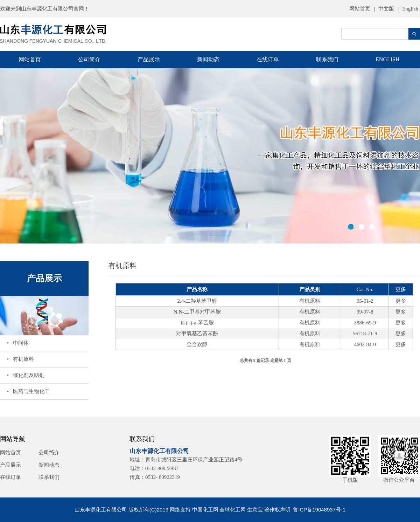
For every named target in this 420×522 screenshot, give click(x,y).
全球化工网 (233, 510)
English (410, 9)
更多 (401, 301)
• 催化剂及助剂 (26, 375)
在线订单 (268, 59)
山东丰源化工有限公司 (47, 9)
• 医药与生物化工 (28, 391)
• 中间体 (18, 343)
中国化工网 (205, 510)
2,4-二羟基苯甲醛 (197, 301)
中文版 (386, 9)
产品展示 (149, 59)
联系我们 (327, 59)
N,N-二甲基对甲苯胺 (197, 312)
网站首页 (360, 9)
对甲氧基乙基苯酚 (197, 334)
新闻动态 (208, 59)
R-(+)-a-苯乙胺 (197, 323)
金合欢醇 (197, 344)
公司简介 (89, 59)
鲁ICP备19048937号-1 (319, 510)
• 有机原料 (20, 359)
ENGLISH (387, 59)
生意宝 (255, 510)
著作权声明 (277, 510)
